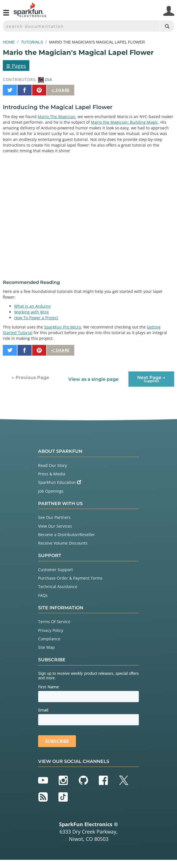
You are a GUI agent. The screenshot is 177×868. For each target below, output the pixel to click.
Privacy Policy (51, 630)
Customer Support (55, 570)
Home (9, 42)
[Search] (167, 26)
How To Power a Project (36, 318)
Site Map (46, 647)
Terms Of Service (54, 622)
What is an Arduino (32, 306)
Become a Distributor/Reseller (66, 535)
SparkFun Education (60, 482)
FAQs (43, 595)
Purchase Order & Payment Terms (70, 578)
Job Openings (51, 491)
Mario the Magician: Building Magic (124, 122)
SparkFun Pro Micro (63, 327)
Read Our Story (53, 465)
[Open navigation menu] (6, 15)
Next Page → (151, 379)
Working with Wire (31, 312)
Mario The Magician (57, 117)
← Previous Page (30, 378)
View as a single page (93, 379)
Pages (16, 66)
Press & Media (52, 474)
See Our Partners (54, 517)
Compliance (49, 639)
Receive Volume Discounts (63, 543)
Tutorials (32, 42)
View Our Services (55, 526)
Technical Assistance (58, 587)
